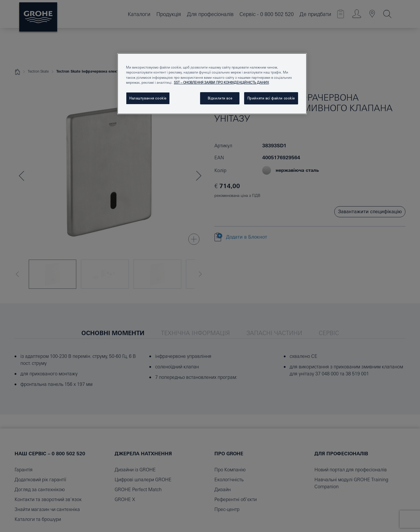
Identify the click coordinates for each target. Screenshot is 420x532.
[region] (212, 84)
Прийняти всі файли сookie (271, 98)
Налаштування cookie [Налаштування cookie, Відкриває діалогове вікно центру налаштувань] (148, 98)
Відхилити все (220, 98)
